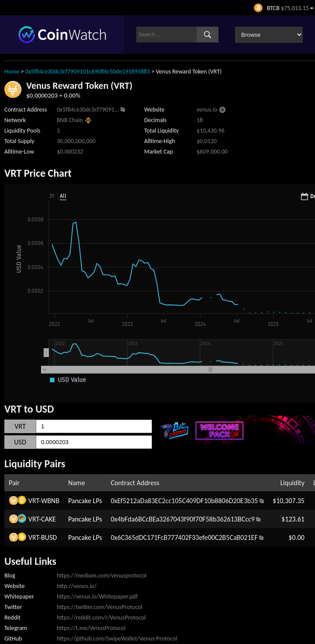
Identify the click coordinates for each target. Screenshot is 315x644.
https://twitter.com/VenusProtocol (100, 607)
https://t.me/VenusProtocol (91, 628)
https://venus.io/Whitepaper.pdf (97, 597)
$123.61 (293, 519)
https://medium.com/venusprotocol (102, 576)
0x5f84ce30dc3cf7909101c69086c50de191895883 (88, 72)
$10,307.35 (289, 501)
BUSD (49, 537)
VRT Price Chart (38, 173)
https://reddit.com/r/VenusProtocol (101, 618)
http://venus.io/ (77, 586)
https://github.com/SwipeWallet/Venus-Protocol (117, 639)
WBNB (50, 501)
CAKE (48, 519)
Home (12, 72)
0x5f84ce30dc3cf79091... (88, 110)
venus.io (207, 110)
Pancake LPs (85, 501)
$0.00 (296, 537)
